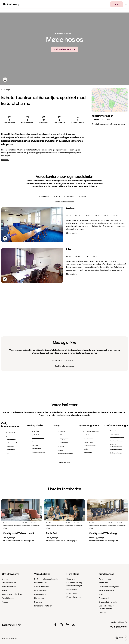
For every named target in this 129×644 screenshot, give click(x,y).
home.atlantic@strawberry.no (112, 124)
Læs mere (5, 160)
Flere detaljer (72, 233)
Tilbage (7, 90)
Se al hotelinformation (64, 202)
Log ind (117, 4)
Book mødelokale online (64, 49)
